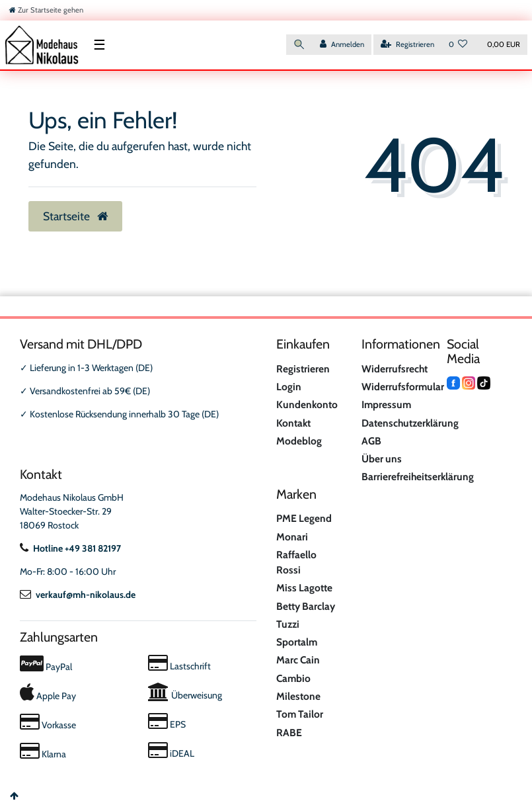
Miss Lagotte (304, 588)
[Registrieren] (407, 45)
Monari (292, 537)
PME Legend (304, 518)
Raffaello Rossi (296, 562)
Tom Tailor (300, 714)
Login (289, 387)
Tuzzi (288, 624)
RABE (289, 733)
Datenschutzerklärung (410, 423)
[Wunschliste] (458, 45)
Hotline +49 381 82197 (70, 548)
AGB (371, 441)
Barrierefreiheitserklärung (418, 477)
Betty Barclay (306, 606)
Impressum (386, 404)
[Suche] (299, 45)
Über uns (382, 459)
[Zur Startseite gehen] (46, 10)
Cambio (293, 678)
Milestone (298, 696)
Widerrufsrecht (395, 369)
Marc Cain (298, 660)
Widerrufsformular (403, 387)
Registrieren (303, 369)
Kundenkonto (307, 404)
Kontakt (293, 423)
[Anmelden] (342, 45)
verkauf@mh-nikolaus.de (78, 595)
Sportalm (297, 642)
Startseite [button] (75, 216)
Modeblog (299, 441)
